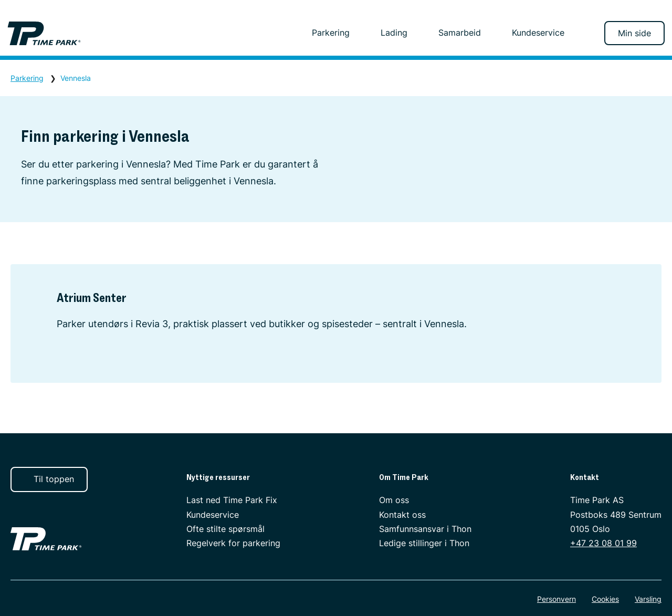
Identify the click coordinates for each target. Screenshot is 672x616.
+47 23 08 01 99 (603, 543)
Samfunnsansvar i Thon (425, 529)
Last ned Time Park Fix (232, 500)
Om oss (394, 500)
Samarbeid (465, 33)
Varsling (648, 599)
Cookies (605, 599)
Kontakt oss (402, 515)
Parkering (336, 33)
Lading (399, 33)
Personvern (556, 599)
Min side (634, 33)
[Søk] (586, 33)
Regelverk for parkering (233, 543)
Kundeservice (538, 33)
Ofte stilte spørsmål (225, 529)
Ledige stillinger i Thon (424, 543)
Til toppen (48, 479)
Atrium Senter (92, 297)
